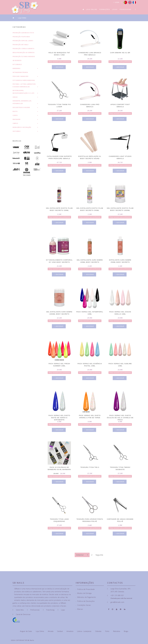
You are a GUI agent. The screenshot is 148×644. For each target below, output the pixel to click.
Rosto (15, 111)
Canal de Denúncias (23, 614)
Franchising (125, 9)
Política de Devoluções (85, 601)
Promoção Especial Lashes (23, 41)
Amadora (70, 631)
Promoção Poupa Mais (21, 37)
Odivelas (99, 631)
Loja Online (92, 9)
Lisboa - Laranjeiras (85, 631)
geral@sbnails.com (117, 602)
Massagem (16, 119)
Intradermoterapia (20, 72)
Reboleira (117, 631)
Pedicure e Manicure (20, 76)
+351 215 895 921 (117, 595)
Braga (126, 631)
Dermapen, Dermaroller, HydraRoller (22, 102)
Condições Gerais (83, 605)
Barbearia (16, 68)
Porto (108, 631)
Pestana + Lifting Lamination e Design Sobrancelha (24, 85)
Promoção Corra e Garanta (23, 49)
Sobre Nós (20, 610)
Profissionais (35, 610)
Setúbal (60, 631)
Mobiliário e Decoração (22, 127)
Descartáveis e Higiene (21, 107)
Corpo (15, 115)
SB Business (17, 60)
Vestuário (17, 131)
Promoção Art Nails (21, 45)
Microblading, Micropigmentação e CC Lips (23, 92)
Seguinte (99, 555)
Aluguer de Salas (26, 631)
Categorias (19, 27)
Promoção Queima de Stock (23, 33)
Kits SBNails (17, 64)
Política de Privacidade (85, 589)
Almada (51, 631)
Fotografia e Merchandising (24, 80)
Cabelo (15, 123)
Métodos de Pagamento (86, 597)
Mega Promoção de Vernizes (24, 53)
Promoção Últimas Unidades (24, 57)
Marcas (17, 141)
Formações (105, 9)
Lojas (115, 9)
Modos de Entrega (84, 593)
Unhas (15, 97)
